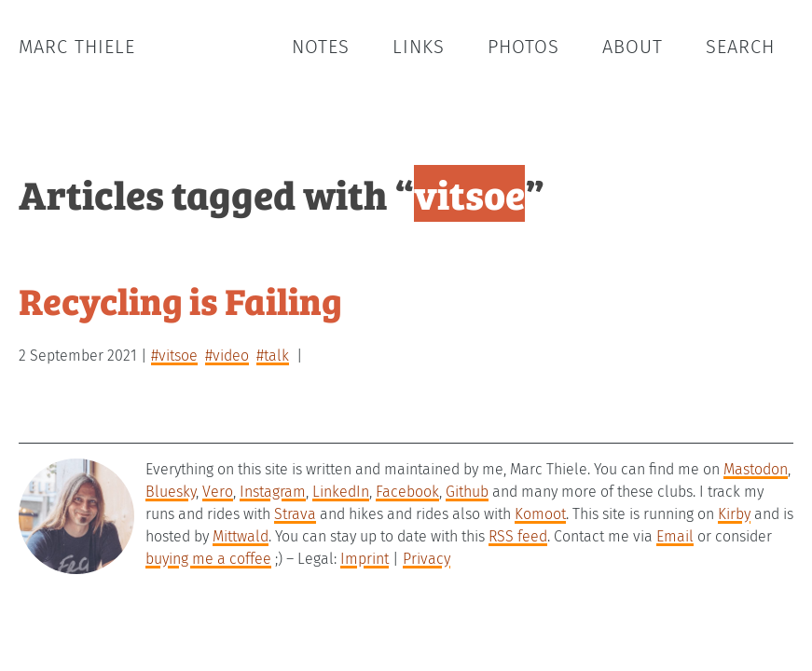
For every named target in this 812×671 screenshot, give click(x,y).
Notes (321, 47)
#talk (273, 356)
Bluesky (171, 492)
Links (419, 47)
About (633, 47)
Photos (523, 47)
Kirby (734, 514)
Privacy (427, 559)
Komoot (540, 514)
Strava (295, 514)
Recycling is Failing (180, 300)
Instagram (273, 492)
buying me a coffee (208, 559)
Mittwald (241, 536)
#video (227, 356)
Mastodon (756, 469)
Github (467, 492)
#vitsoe (174, 356)
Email (675, 536)
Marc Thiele (77, 47)
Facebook (407, 492)
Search (740, 47)
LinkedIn (341, 492)
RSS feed (518, 536)
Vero (218, 492)
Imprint (365, 559)
